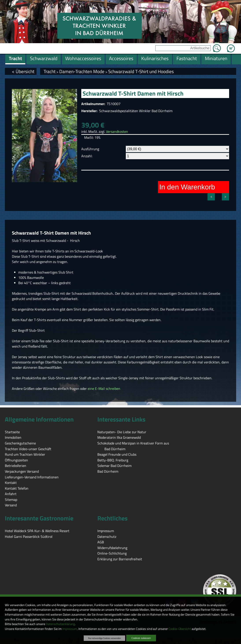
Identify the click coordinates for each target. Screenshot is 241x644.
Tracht (50, 71)
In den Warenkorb (187, 187)
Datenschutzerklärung (60, 624)
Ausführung (90, 149)
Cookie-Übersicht (180, 629)
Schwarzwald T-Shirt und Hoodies (141, 71)
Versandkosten (117, 131)
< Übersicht (23, 71)
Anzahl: (87, 156)
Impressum (70, 629)
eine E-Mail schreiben (104, 389)
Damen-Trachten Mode (82, 71)
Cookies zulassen (141, 638)
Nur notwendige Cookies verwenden (104, 638)
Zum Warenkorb (231, 46)
